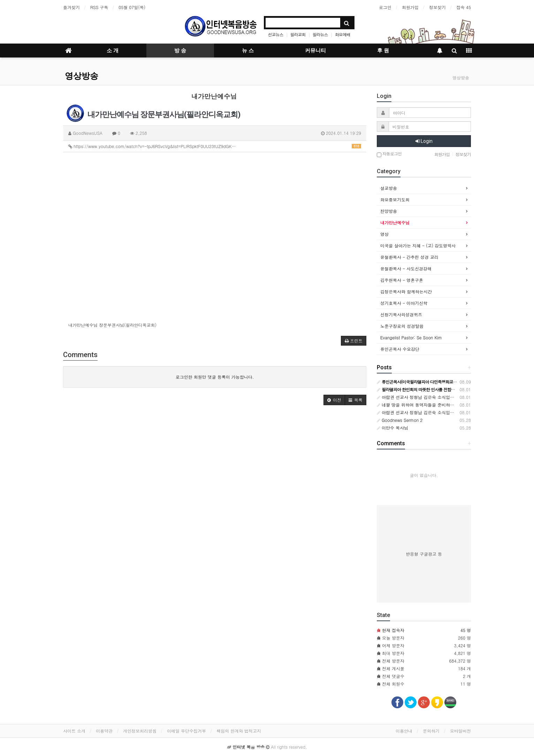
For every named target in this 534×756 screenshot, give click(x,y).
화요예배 (343, 34)
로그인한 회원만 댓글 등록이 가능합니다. (215, 377)
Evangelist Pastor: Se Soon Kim (411, 337)
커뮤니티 (315, 51)
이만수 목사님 (392, 428)
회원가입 (410, 7)
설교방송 (389, 188)
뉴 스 (248, 51)
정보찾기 (437, 7)
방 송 (180, 51)
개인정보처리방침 (140, 731)
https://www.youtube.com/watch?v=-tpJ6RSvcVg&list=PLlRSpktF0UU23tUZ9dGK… (215, 146)
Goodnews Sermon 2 (400, 420)
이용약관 (104, 731)
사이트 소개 (74, 731)
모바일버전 (460, 731)
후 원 (383, 51)
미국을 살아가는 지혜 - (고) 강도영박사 (418, 245)
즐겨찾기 (71, 7)
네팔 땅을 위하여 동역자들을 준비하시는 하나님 (425, 405)
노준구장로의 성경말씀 (402, 326)
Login (424, 141)
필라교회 (298, 34)
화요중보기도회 (395, 199)
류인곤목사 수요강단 (400, 349)
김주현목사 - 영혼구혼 (402, 280)
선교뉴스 (276, 34)
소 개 (113, 51)
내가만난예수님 (395, 222)
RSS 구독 (99, 7)
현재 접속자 (393, 630)
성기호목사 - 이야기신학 (404, 303)
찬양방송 (389, 211)
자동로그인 (389, 154)
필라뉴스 (320, 34)
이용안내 (404, 731)
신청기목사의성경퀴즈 (401, 314)
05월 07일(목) (132, 7)
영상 (384, 234)
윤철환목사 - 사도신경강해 (406, 268)
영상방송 (82, 76)
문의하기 (431, 731)
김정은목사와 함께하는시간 (406, 291)
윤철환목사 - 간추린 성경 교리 (409, 257)
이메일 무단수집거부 (186, 731)
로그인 (385, 7)
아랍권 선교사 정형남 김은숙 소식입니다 (418, 397)
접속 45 (464, 7)
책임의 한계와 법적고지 (239, 731)
